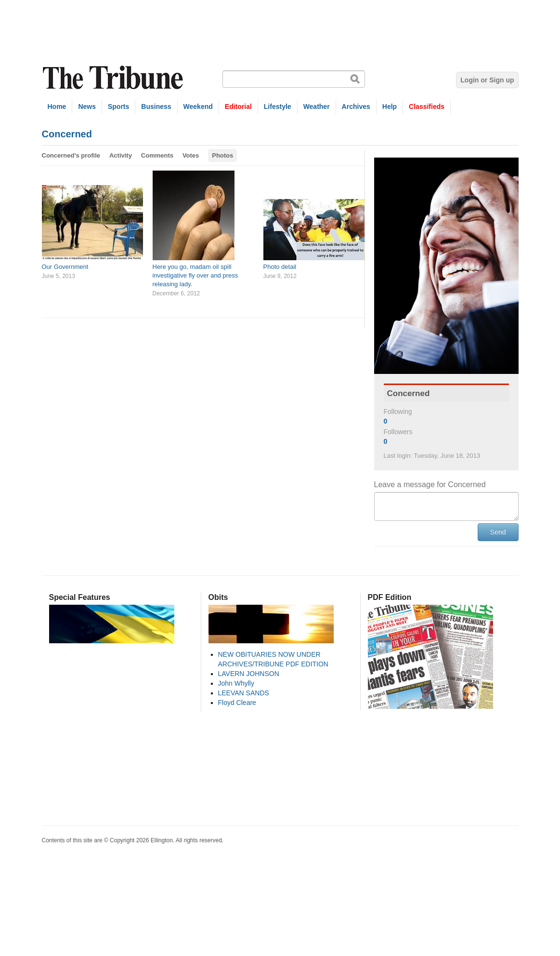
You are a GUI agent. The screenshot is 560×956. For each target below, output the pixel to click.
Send (498, 532)
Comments (157, 155)
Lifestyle (278, 106)
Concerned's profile (71, 155)
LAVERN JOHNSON (249, 674)
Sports (118, 106)
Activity (121, 155)
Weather (317, 106)
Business (156, 106)
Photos (222, 155)
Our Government (65, 267)
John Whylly (236, 683)
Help (390, 106)
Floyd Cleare (237, 703)
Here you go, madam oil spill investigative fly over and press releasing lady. (195, 275)
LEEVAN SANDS (244, 693)
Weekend (198, 106)
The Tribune (114, 78)
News (87, 106)
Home (57, 106)
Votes (191, 155)
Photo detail (280, 267)
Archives (356, 106)
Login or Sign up (487, 80)
